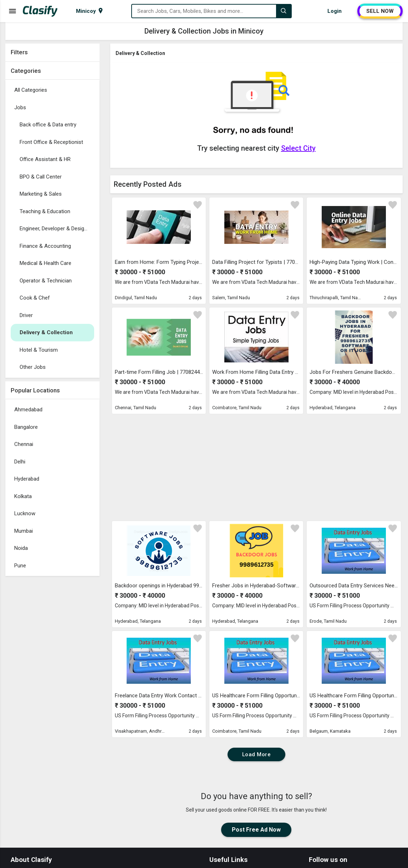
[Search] (284, 11)
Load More (257, 754)
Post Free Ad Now (256, 830)
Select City (298, 148)
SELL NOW (380, 11)
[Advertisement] (52, 687)
